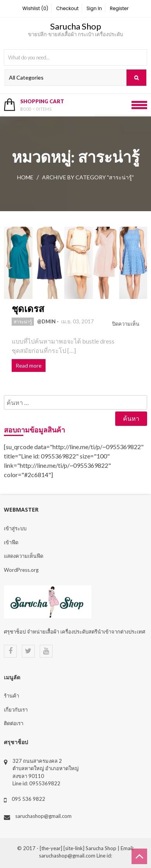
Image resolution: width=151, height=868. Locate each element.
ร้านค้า (11, 696)
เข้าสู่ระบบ (15, 528)
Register (119, 8)
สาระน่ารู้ (23, 322)
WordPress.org (21, 570)
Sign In (94, 8)
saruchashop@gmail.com (43, 816)
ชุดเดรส (28, 308)
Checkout (68, 8)
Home (25, 177)
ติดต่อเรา (14, 723)
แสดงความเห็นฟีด (24, 556)
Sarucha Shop (76, 26)
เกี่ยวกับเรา (16, 710)
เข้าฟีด (11, 542)
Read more (29, 365)
